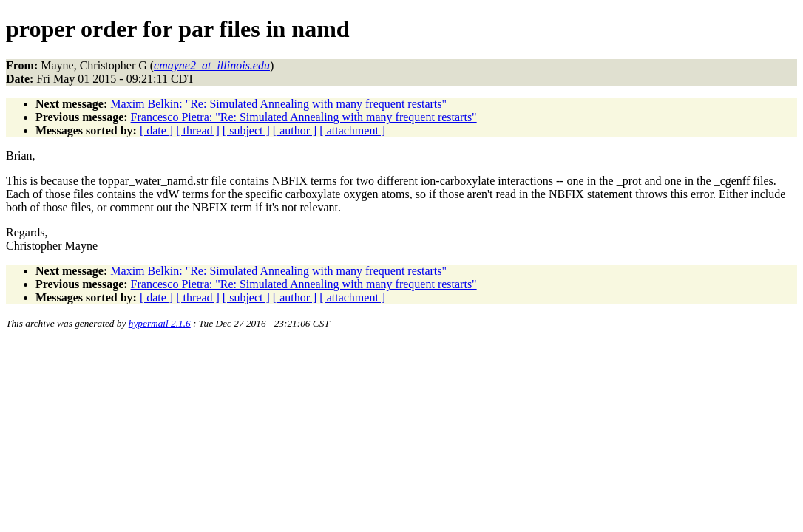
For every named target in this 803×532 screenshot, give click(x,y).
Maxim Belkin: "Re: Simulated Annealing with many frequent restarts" (278, 104)
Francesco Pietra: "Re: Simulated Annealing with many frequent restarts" (304, 117)
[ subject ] (246, 130)
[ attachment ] (352, 130)
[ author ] (295, 130)
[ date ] (156, 130)
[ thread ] (198, 130)
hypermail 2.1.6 (160, 323)
